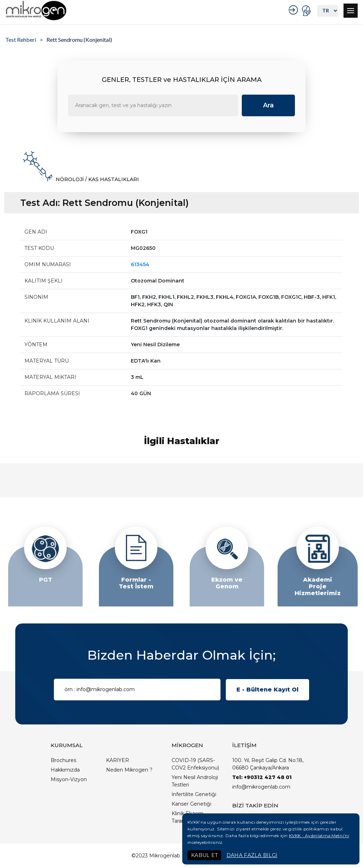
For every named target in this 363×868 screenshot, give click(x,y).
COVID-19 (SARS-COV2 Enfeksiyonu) (195, 764)
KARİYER (118, 760)
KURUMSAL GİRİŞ (294, 10)
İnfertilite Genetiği (194, 794)
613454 (140, 264)
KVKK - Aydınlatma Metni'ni (319, 836)
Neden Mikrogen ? (129, 770)
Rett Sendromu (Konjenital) (79, 40)
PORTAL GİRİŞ (307, 11)
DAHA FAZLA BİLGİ (252, 855)
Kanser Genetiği (191, 804)
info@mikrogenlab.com (261, 787)
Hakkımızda (65, 770)
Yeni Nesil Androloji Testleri (195, 781)
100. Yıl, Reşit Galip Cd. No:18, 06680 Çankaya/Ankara (268, 764)
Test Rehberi (21, 40)
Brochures (63, 760)
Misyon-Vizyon (69, 779)
